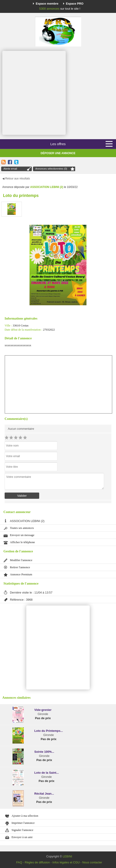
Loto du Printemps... (49, 731)
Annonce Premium (21, 574)
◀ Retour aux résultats (16, 179)
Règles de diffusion (37, 862)
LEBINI (67, 856)
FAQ (19, 862)
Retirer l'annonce (20, 567)
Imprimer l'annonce (23, 823)
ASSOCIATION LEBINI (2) (47, 187)
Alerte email (10, 169)
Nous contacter (92, 862)
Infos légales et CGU (66, 862)
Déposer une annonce (58, 153)
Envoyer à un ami (22, 837)
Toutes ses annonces (22, 528)
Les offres (58, 144)
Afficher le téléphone (22, 542)
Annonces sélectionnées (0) (51, 169)
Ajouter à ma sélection (25, 816)
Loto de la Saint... (47, 773)
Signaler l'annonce (22, 830)
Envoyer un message (22, 535)
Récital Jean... (44, 794)
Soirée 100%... (44, 752)
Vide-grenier (43, 710)
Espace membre (47, 4)
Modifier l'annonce (21, 560)
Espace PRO (75, 4)
